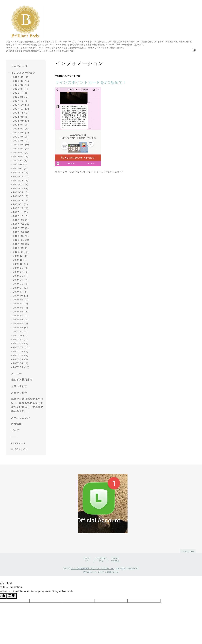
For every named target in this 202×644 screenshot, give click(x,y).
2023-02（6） (21, 129)
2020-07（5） (21, 228)
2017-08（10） (22, 347)
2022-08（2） (21, 133)
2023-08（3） (21, 121)
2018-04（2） (21, 316)
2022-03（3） (21, 149)
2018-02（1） (21, 323)
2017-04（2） (21, 363)
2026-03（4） (21, 81)
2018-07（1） (21, 304)
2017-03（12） (22, 367)
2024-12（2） (21, 101)
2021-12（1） (21, 161)
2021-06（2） (21, 184)
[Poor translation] (12, 596)
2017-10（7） (21, 339)
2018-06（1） (21, 308)
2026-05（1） (21, 77)
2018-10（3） (21, 296)
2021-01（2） (21, 204)
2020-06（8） (22, 232)
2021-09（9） (21, 172)
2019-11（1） (20, 260)
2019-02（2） (21, 284)
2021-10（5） (21, 168)
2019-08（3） (21, 268)
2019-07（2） (21, 272)
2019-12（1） (21, 256)
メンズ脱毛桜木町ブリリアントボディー (93, 569)
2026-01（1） (21, 89)
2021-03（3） (21, 196)
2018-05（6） (21, 312)
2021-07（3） (21, 180)
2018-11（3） (21, 292)
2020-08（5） (21, 224)
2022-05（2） (21, 141)
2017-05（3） (21, 359)
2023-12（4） (21, 113)
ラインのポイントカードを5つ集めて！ (91, 82)
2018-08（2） (21, 300)
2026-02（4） (21, 85)
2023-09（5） (21, 117)
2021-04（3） (21, 192)
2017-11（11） (21, 335)
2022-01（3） (21, 156)
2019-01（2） (21, 288)
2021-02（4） (21, 200)
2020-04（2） (22, 240)
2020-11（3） (21, 212)
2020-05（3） (21, 236)
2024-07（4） (22, 105)
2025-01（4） (21, 97)
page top (187, 551)
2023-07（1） (21, 125)
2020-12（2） (21, 208)
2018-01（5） (21, 328)
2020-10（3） (21, 216)
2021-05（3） (21, 188)
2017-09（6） (21, 343)
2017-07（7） (21, 351)
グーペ (101, 572)
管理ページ (113, 572)
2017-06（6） (21, 355)
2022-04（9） (21, 145)
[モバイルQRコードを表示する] (27, 449)
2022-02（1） (21, 153)
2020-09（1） (21, 220)
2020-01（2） (21, 252)
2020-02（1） (21, 248)
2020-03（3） (21, 244)
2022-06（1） (21, 137)
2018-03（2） (21, 320)
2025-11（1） (21, 93)
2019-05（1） (21, 276)
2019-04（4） (21, 280)
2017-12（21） (21, 332)
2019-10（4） (21, 264)
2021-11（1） (20, 165)
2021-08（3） (21, 176)
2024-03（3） (21, 109)
